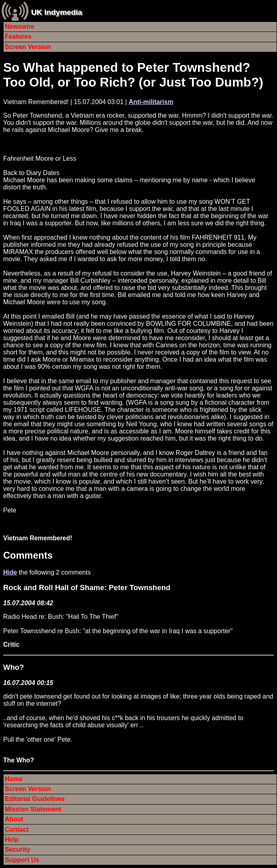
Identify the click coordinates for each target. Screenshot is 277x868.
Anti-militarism (151, 102)
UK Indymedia (57, 12)
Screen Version (28, 47)
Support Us (22, 860)
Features (18, 36)
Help (12, 839)
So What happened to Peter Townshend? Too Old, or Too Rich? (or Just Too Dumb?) (133, 75)
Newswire (20, 27)
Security (17, 849)
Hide (10, 572)
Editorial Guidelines (35, 799)
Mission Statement (33, 809)
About (14, 819)
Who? (14, 667)
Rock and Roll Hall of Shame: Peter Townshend (87, 588)
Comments (28, 555)
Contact (17, 830)
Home (14, 779)
